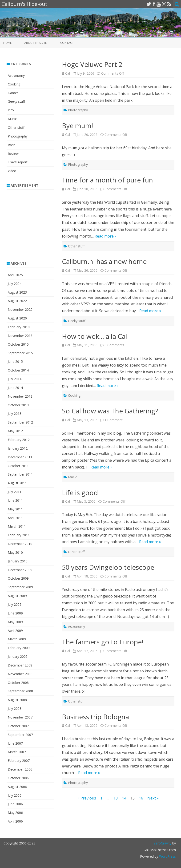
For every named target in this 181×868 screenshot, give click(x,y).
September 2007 (20, 735)
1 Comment (114, 420)
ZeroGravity (162, 843)
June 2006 (15, 804)
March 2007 (17, 752)
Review (13, 154)
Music (72, 477)
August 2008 (17, 700)
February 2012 (19, 440)
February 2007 (19, 761)
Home (7, 43)
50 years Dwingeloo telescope (108, 567)
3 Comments (114, 345)
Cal (68, 73)
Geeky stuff (77, 321)
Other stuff (76, 246)
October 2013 (18, 405)
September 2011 (20, 474)
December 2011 (20, 457)
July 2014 (15, 379)
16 (141, 798)
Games (13, 93)
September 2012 (20, 422)
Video (12, 171)
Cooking (74, 395)
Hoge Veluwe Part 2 (92, 64)
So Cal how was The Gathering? (110, 411)
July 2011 (15, 492)
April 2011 (15, 518)
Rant (11, 145)
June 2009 (15, 613)
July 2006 (15, 795)
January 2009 (18, 656)
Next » (153, 798)
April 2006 (15, 821)
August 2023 (17, 292)
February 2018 (19, 327)
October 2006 (18, 778)
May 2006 (15, 813)
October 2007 (18, 726)
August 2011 (17, 483)
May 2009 (15, 622)
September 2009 (20, 587)
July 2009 (15, 604)
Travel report (18, 162)
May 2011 (15, 509)
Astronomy (76, 627)
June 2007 (15, 743)
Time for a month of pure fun (107, 180)
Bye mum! (77, 125)
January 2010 (18, 561)
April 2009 (15, 631)
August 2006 (17, 787)
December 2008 (20, 665)
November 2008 (20, 674)
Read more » (106, 236)
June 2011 (15, 500)
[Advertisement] (36, 222)
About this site (35, 43)
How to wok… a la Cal (95, 336)
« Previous (87, 798)
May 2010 (15, 552)
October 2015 (18, 344)
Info (11, 110)
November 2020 (20, 309)
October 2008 (18, 683)
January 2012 (18, 448)
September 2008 (20, 691)
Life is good (80, 493)
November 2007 (20, 717)
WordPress (167, 856)
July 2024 (15, 284)
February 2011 (19, 535)
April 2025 (15, 275)
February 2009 (19, 648)
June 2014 (15, 388)
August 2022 (17, 301)
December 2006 (20, 769)
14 (124, 798)
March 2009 (17, 639)
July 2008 (15, 709)
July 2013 (15, 414)
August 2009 (17, 596)
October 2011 (18, 466)
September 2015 (20, 353)
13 (116, 798)
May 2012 (15, 431)
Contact (67, 43)
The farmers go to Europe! (103, 642)
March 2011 (17, 526)
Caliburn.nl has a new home (104, 261)
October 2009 (18, 578)
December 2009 (20, 570)
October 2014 (18, 370)
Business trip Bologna (95, 717)
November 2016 (20, 336)
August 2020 (17, 318)
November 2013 (20, 396)
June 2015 (15, 361)
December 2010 (20, 544)
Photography (78, 110)
